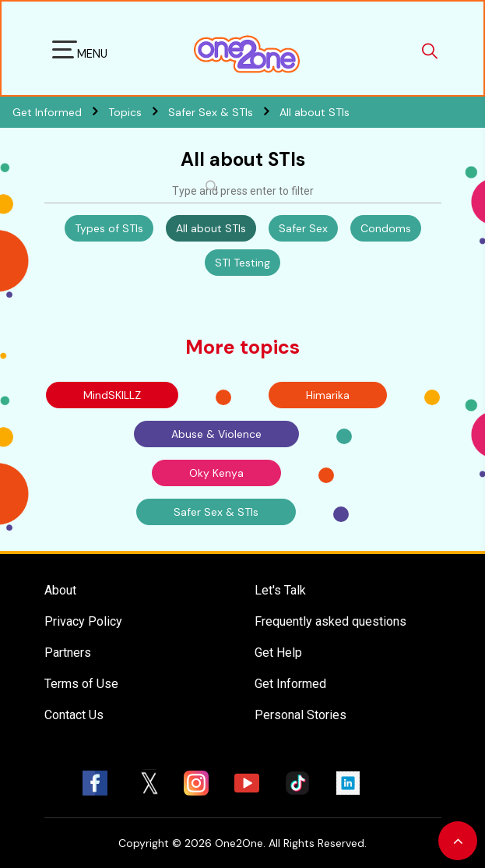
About (60, 590)
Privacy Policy (83, 621)
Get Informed (290, 684)
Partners (68, 653)
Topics (138, 112)
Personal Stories (300, 715)
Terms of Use (81, 684)
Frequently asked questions (330, 621)
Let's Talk (280, 590)
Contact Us (74, 715)
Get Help (278, 653)
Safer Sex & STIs (224, 112)
